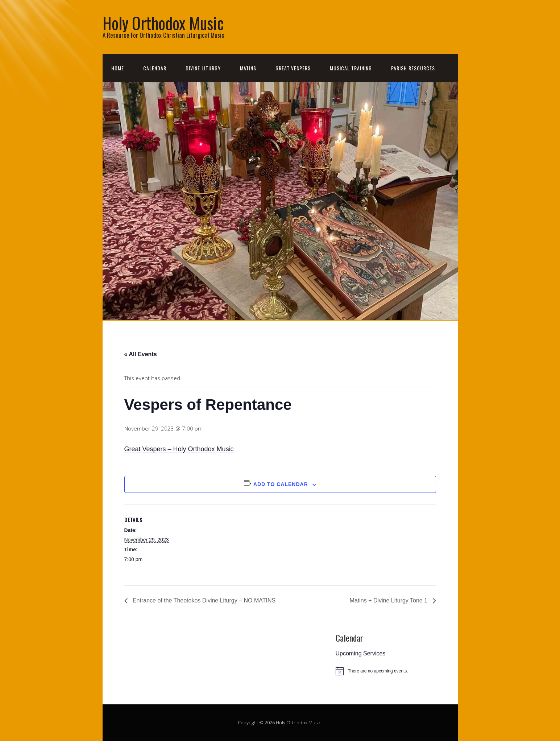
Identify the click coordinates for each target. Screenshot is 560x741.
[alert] (389, 671)
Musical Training (351, 68)
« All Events (141, 354)
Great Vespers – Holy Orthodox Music (179, 449)
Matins (248, 68)
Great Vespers (293, 68)
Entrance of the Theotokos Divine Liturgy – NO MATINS (204, 600)
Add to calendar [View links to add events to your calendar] (281, 484)
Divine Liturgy (203, 68)
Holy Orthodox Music (163, 23)
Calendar (155, 68)
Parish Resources (413, 68)
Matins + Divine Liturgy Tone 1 (389, 600)
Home (118, 68)
